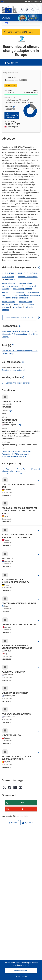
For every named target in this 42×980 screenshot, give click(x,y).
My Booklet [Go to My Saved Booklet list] (28, 823)
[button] (27, 10)
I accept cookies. (21, 971)
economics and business (28, 277)
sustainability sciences (23, 289)
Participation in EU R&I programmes (15, 454)
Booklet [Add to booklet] (13, 822)
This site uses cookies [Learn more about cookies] (13, 963)
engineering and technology (13, 292)
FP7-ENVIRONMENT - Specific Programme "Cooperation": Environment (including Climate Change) (20, 334)
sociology (22, 273)
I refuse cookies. (21, 976)
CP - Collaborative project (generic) (16, 383)
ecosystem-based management (28, 295)
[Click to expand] (39, 480)
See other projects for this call (13, 370)
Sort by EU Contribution (21, 470)
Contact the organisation (11, 452)
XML (23, 803)
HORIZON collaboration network (14, 456)
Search (32, 10)
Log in (22, 10)
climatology (17, 307)
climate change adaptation (17, 298)
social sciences (8, 273)
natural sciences (8, 283)
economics (10, 279)
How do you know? (33, 2)
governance (34, 273)
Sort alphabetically (8, 470)
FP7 (6, 23)
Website (27, 452)
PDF (23, 809)
